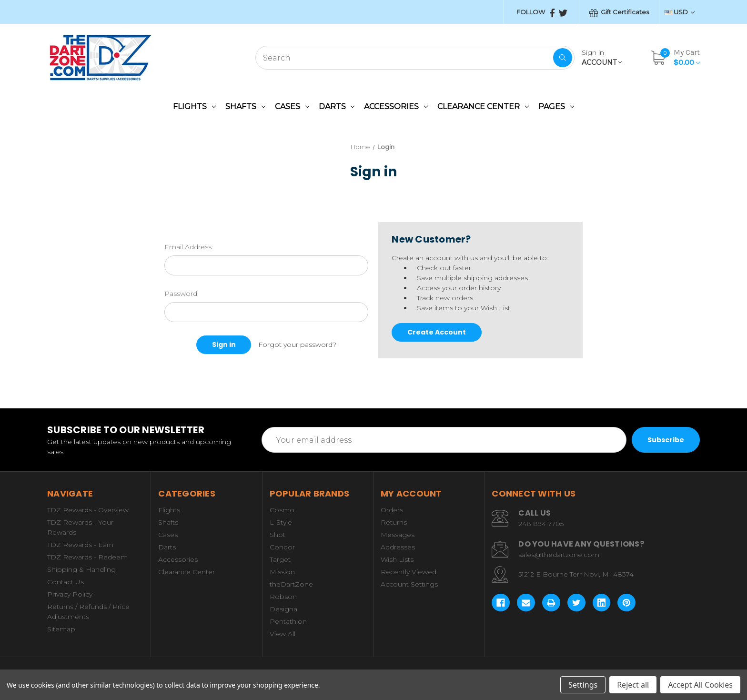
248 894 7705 (541, 524)
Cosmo (282, 510)
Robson (283, 597)
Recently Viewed (409, 572)
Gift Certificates (619, 13)
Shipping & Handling (81, 569)
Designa (283, 609)
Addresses (398, 547)
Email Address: (189, 247)
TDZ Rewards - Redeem (87, 557)
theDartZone (291, 584)
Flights (194, 107)
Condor (282, 547)
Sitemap (61, 629)
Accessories (396, 107)
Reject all (633, 685)
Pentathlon (288, 621)
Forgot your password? (297, 345)
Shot (278, 535)
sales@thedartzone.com (559, 555)
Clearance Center (483, 107)
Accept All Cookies (700, 685)
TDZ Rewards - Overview (88, 510)
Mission (282, 572)
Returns (394, 522)
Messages (398, 535)
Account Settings (409, 584)
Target (280, 559)
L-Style (281, 522)
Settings (583, 685)
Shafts (245, 107)
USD (680, 12)
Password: (182, 294)
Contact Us (66, 582)
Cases (292, 107)
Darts (337, 107)
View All (283, 634)
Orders (392, 510)
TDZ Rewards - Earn (80, 545)
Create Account (437, 332)
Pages (556, 107)
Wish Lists (397, 559)
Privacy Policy (70, 594)
